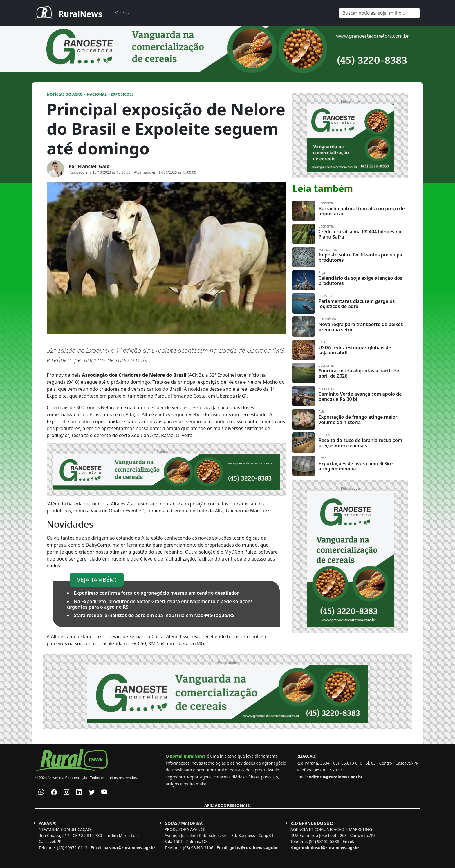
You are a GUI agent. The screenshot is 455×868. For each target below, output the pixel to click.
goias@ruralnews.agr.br (253, 848)
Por (89, 166)
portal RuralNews (188, 756)
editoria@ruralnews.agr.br (336, 777)
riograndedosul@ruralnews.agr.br (325, 848)
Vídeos (122, 13)
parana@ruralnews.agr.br (129, 848)
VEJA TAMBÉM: (97, 579)
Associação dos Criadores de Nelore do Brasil (134, 375)
